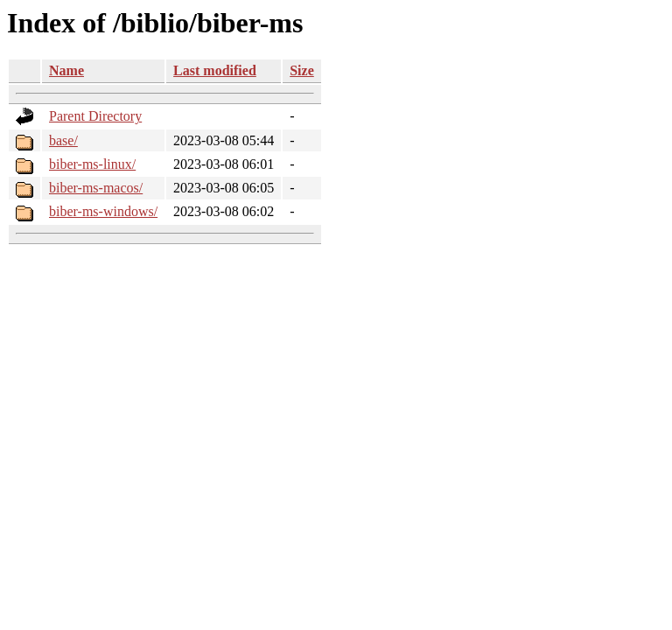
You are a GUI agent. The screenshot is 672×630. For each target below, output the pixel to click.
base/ (63, 140)
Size (302, 70)
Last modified (215, 70)
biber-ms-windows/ (103, 211)
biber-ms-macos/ (96, 188)
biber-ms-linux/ (92, 164)
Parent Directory (95, 116)
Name (66, 70)
